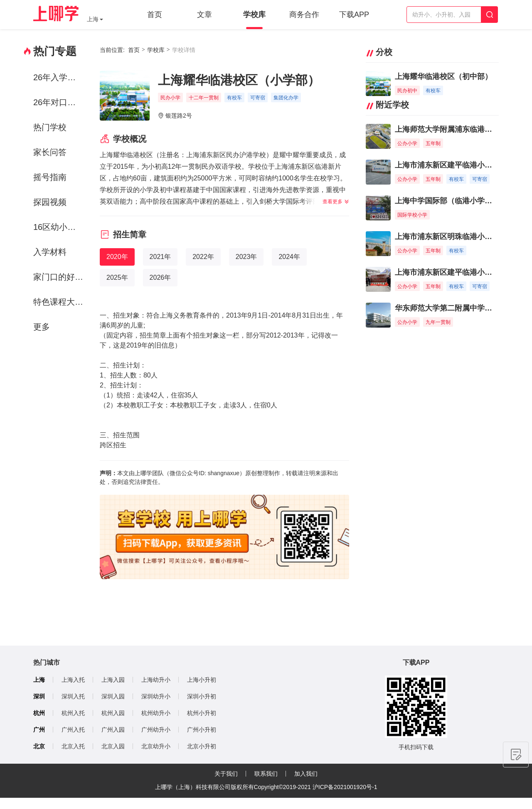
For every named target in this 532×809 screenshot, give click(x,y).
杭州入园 (113, 713)
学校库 (254, 15)
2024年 (289, 257)
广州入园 (113, 730)
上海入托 (73, 680)
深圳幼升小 (156, 696)
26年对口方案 (59, 102)
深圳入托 (73, 696)
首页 (155, 15)
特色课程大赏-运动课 (60, 302)
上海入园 (113, 680)
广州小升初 (202, 730)
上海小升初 (202, 680)
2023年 (246, 257)
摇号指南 (50, 177)
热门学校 (50, 127)
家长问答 (50, 152)
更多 (42, 327)
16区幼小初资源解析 (60, 227)
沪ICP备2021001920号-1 (345, 787)
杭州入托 (73, 713)
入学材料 (50, 252)
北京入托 (73, 746)
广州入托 (73, 730)
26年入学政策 (59, 77)
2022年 (203, 257)
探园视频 (50, 202)
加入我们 (306, 774)
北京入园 (113, 746)
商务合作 (304, 15)
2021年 (160, 257)
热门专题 (55, 51)
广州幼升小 (156, 730)
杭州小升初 (202, 713)
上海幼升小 (156, 680)
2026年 (160, 277)
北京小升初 (202, 746)
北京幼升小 (156, 746)
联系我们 (266, 774)
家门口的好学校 (60, 277)
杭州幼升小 (156, 713)
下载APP (354, 15)
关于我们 (226, 774)
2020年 (117, 257)
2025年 (117, 277)
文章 (204, 15)
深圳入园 (113, 696)
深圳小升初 (202, 696)
